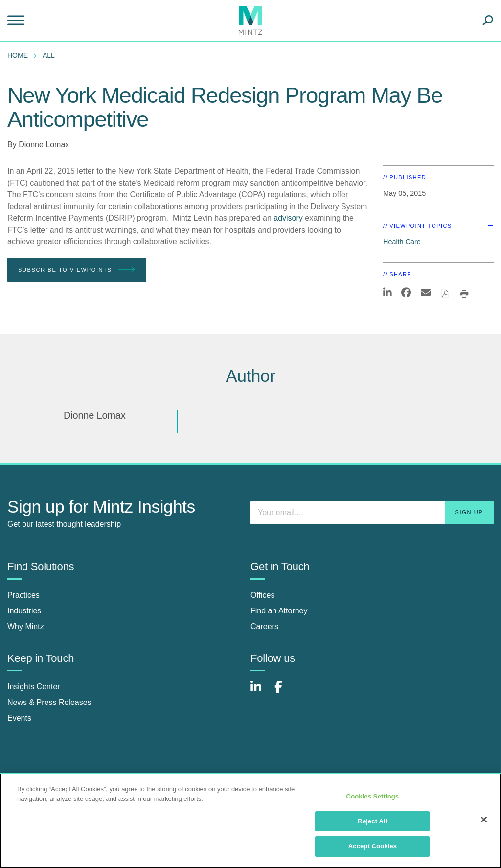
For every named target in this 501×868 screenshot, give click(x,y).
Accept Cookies (373, 846)
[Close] (484, 820)
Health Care (402, 242)
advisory (288, 218)
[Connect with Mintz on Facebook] (284, 692)
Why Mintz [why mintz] (26, 626)
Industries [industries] (24, 611)
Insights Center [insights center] (34, 687)
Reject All (372, 821)
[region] (250, 821)
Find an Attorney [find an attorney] (279, 611)
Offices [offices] (263, 595)
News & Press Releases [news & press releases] (49, 702)
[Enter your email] (372, 513)
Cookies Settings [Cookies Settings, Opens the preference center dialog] (373, 796)
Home (18, 55)
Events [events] (19, 718)
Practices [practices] (23, 595)
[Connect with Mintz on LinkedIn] (260, 692)
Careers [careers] (264, 626)
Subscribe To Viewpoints (77, 270)
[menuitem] (20, 55)
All (49, 55)
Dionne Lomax (44, 145)
